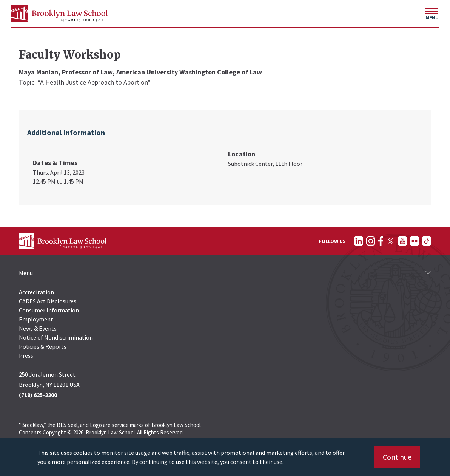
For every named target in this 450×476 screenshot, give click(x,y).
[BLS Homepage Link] (59, 13)
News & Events (38, 328)
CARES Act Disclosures (48, 301)
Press (26, 355)
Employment (36, 319)
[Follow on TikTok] (427, 241)
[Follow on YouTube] (402, 241)
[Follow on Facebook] (381, 241)
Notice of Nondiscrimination (56, 337)
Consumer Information (49, 310)
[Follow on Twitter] (391, 241)
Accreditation (36, 292)
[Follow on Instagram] (371, 241)
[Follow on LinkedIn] (359, 241)
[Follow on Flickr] (415, 241)
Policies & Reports (43, 346)
